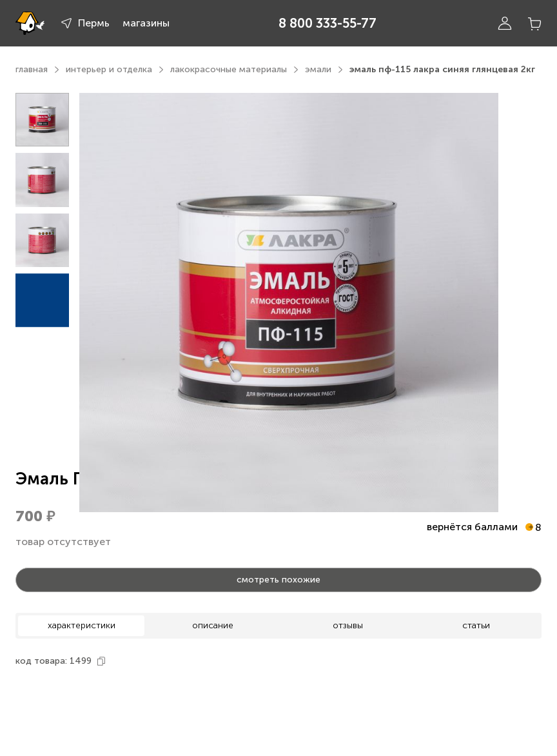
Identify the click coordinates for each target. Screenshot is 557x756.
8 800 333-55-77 (327, 23)
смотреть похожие (278, 580)
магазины (146, 23)
